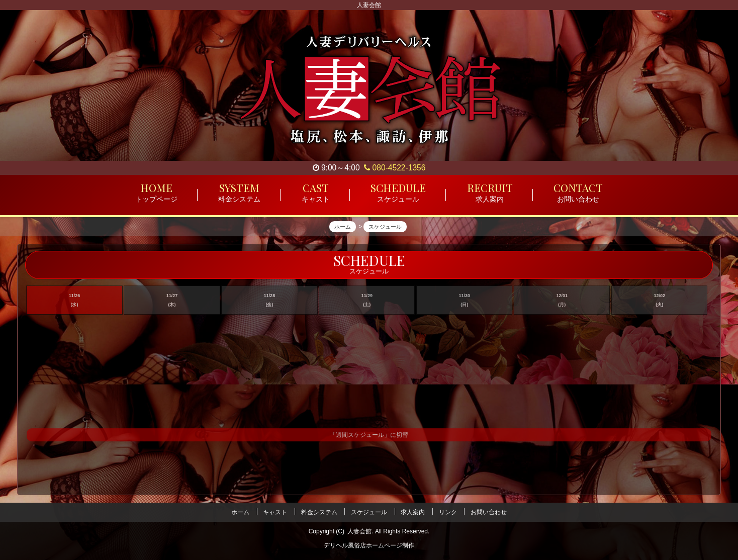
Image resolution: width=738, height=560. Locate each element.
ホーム (240, 512)
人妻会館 (359, 531)
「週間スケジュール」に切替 (369, 439)
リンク (448, 512)
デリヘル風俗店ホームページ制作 (369, 545)
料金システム (319, 512)
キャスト (275, 512)
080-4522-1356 (395, 168)
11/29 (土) (367, 304)
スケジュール (369, 512)
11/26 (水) (75, 304)
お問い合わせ (489, 512)
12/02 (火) (659, 304)
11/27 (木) (172, 304)
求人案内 (413, 512)
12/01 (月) (562, 304)
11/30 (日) (465, 304)
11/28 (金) (270, 304)
